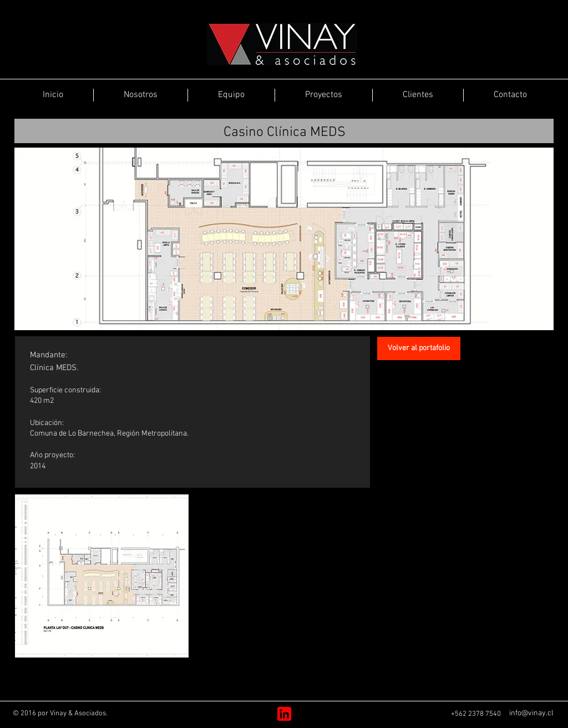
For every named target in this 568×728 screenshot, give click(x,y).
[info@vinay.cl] (531, 714)
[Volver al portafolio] (419, 348)
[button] (102, 576)
